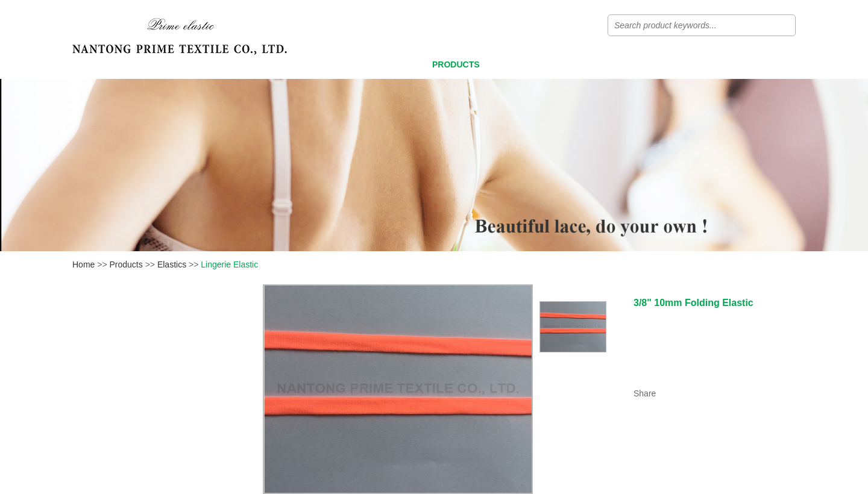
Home (382, 64)
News (594, 64)
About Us (666, 64)
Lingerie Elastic (229, 264)
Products (456, 64)
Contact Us (753, 64)
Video (530, 64)
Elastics (172, 264)
